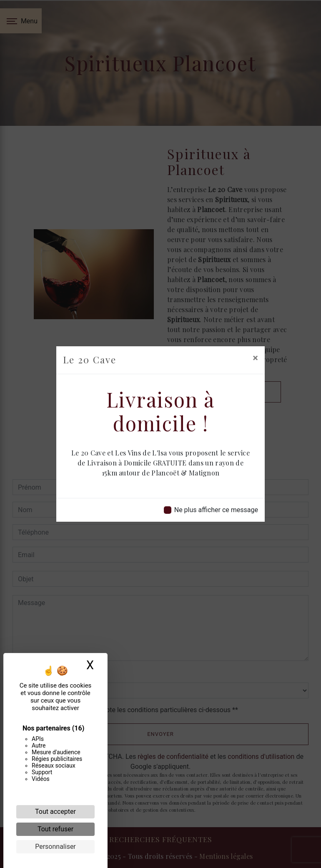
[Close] (255, 358)
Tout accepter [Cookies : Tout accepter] (55, 812)
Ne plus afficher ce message (216, 510)
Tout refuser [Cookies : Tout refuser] (55, 829)
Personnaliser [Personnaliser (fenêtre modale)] (55, 847)
